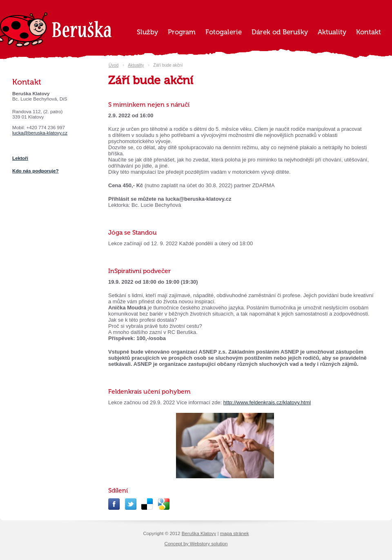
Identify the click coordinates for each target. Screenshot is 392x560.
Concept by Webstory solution (196, 543)
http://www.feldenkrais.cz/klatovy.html (267, 402)
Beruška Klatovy (199, 533)
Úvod (114, 65)
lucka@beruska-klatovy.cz (40, 133)
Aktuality (136, 65)
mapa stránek (235, 533)
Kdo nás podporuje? (36, 171)
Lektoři (20, 158)
